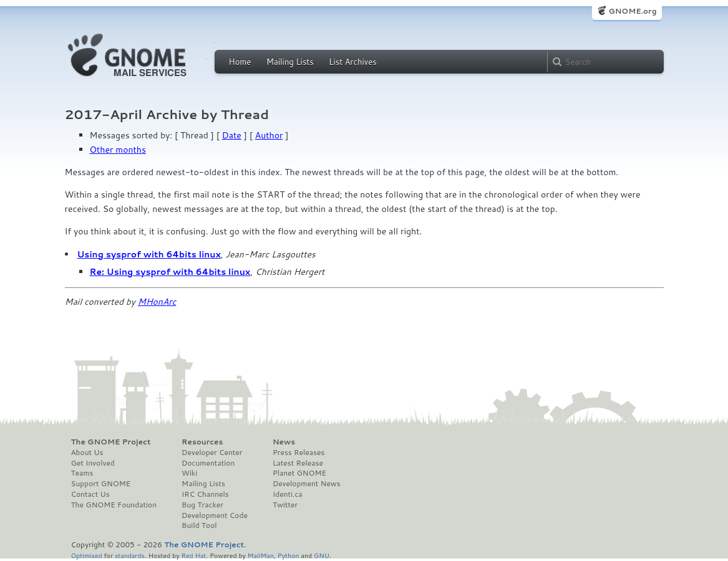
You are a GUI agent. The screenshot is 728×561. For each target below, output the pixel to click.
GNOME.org (632, 11)
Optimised (87, 555)
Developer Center (212, 453)
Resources (202, 442)
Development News (307, 484)
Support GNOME (101, 484)
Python (289, 555)
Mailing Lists (290, 62)
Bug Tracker (202, 505)
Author (269, 135)
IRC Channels (205, 494)
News (284, 442)
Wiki (189, 473)
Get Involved (93, 463)
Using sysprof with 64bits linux (149, 254)
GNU (322, 555)
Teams (82, 473)
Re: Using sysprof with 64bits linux (170, 272)
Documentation (208, 463)
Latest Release (298, 463)
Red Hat (193, 555)
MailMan (261, 555)
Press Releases (298, 453)
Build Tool (199, 525)
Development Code (215, 515)
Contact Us (90, 494)
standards (130, 555)
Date (232, 135)
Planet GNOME (299, 473)
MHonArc (157, 302)
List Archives (352, 62)
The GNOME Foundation (114, 505)
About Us (87, 453)
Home (240, 62)
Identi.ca (288, 494)
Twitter (285, 505)
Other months (118, 150)
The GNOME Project (111, 442)
